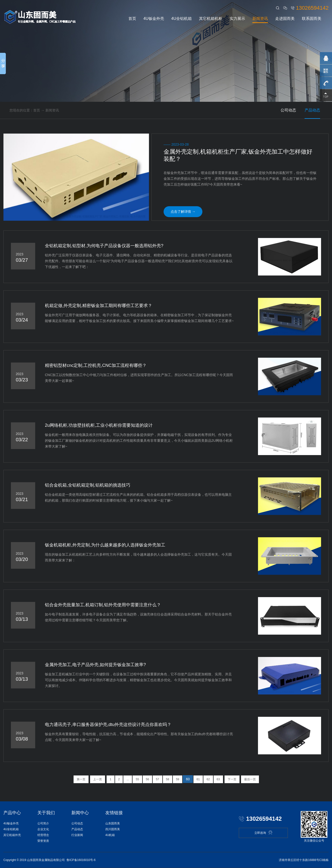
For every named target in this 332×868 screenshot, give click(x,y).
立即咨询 (263, 832)
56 (147, 779)
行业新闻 (77, 835)
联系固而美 (312, 19)
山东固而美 (113, 823)
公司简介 (43, 823)
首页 (132, 19)
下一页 (232, 779)
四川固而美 (113, 829)
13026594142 (312, 8)
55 (137, 779)
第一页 (81, 779)
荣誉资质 (43, 841)
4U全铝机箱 (182, 19)
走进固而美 (285, 19)
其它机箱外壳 (12, 835)
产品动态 (312, 110)
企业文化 (43, 829)
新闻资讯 (260, 19)
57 (157, 779)
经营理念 (43, 835)
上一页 (98, 779)
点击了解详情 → (183, 212)
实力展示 (237, 19)
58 (168, 779)
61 (198, 779)
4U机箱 (110, 835)
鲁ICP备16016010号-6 (81, 860)
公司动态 (288, 110)
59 (178, 779)
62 (208, 779)
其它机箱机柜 (211, 19)
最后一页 (250, 779)
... (128, 779)
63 (218, 779)
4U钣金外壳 (154, 19)
